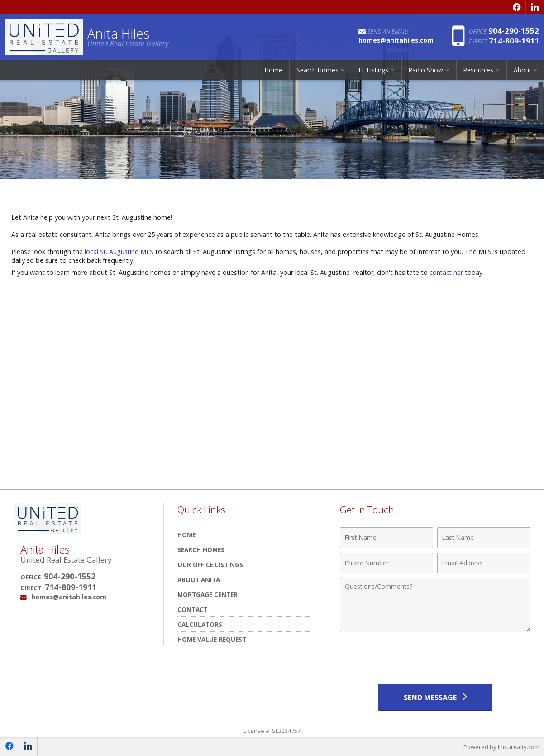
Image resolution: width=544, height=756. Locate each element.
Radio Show (426, 70)
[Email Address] (484, 563)
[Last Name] (484, 538)
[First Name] (387, 538)
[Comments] (435, 605)
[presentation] (435, 659)
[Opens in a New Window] (516, 7)
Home (274, 70)
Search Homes (317, 70)
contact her (447, 272)
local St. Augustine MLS (119, 252)
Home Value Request (212, 639)
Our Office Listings (210, 565)
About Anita (199, 580)
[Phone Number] (387, 563)
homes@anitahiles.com (69, 597)
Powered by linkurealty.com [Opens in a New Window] (501, 747)
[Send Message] (435, 697)
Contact (193, 609)
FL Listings (374, 70)
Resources (478, 70)
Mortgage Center (208, 595)
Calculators (200, 624)
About (522, 70)
